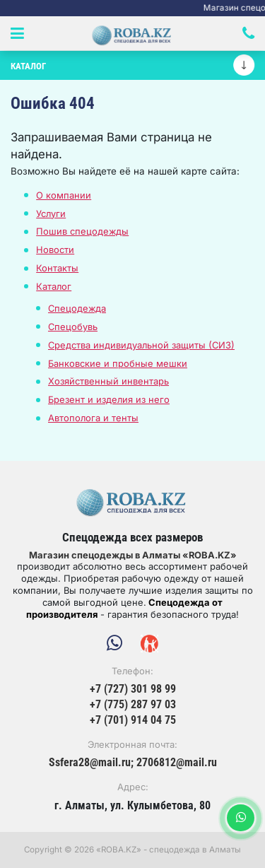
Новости (55, 250)
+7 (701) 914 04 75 (133, 720)
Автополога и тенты (93, 418)
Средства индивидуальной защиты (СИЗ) (141, 345)
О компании (64, 195)
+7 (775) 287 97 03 (133, 705)
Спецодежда (77, 308)
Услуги (51, 213)
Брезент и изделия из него (109, 399)
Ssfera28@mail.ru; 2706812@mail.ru (133, 763)
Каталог (54, 286)
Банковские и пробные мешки (118, 363)
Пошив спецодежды (82, 231)
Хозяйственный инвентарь (108, 381)
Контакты (57, 268)
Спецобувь (73, 327)
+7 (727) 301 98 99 (133, 689)
